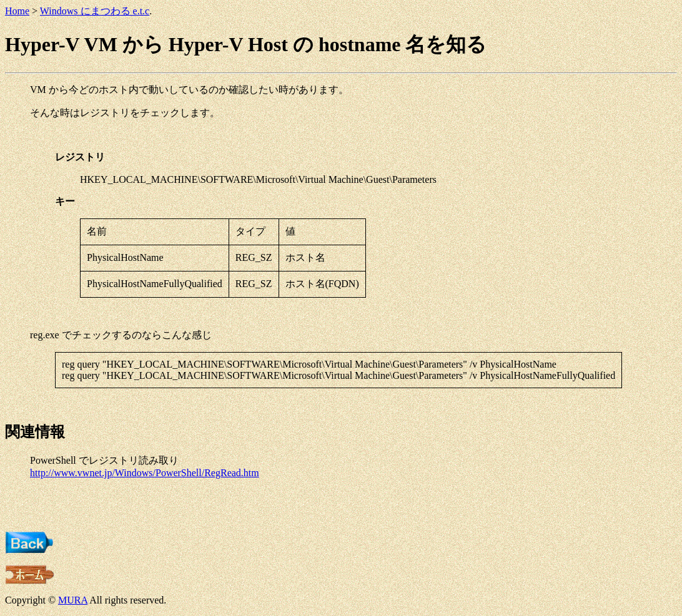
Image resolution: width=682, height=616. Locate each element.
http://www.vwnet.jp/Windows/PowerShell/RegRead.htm (145, 473)
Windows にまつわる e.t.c (95, 11)
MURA (73, 600)
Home (17, 11)
